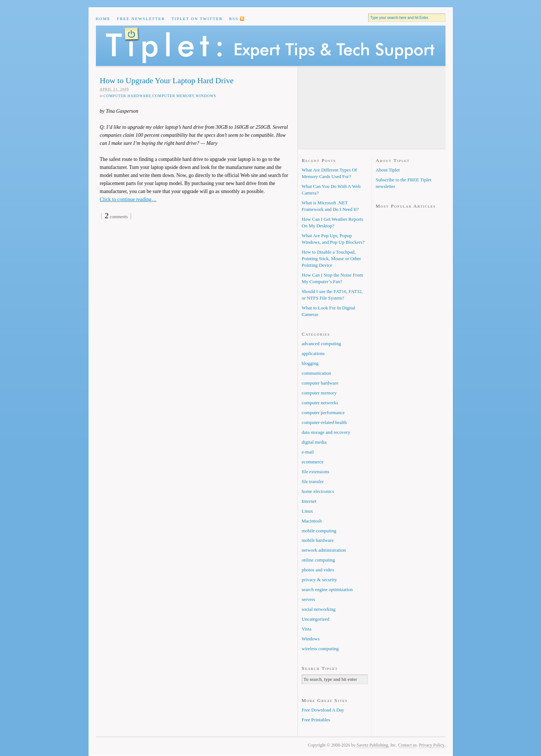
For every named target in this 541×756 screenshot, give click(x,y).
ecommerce (313, 462)
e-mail (308, 452)
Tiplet (271, 46)
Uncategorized (316, 619)
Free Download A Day (323, 710)
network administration (324, 550)
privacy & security (320, 580)
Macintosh (312, 521)
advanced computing (322, 344)
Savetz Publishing (372, 745)
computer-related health (324, 422)
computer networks (320, 403)
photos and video (318, 570)
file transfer (313, 481)
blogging (310, 363)
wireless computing (320, 649)
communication (317, 373)
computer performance (323, 412)
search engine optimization (327, 589)
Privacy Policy (432, 745)
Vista (307, 629)
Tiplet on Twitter (197, 19)
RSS (234, 19)
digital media (314, 442)
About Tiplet (388, 170)
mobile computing (319, 531)
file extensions (316, 472)
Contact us (407, 745)
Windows (206, 96)
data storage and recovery (326, 432)
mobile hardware (318, 540)
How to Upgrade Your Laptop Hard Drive (167, 80)
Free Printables (316, 720)
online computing (318, 560)
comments (116, 217)
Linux (308, 511)
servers (309, 599)
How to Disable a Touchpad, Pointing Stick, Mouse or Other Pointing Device (332, 259)
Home (103, 19)
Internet (309, 501)
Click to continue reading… (128, 199)
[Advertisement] (338, 108)
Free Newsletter (141, 19)
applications (313, 353)
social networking (319, 609)
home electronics (318, 491)
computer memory (173, 96)
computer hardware (127, 96)
